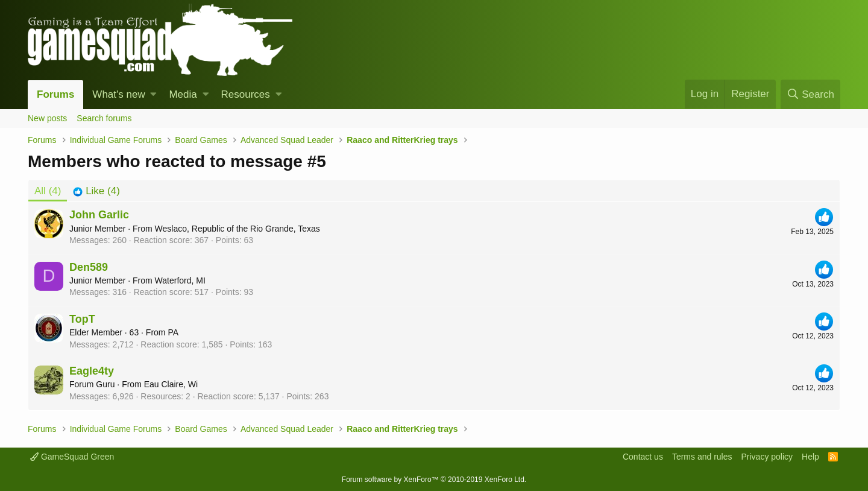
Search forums (104, 118)
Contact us (643, 457)
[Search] (810, 94)
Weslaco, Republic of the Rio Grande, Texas (237, 229)
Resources (246, 94)
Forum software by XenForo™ (434, 480)
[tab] (96, 191)
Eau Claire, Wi (171, 384)
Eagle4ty (92, 371)
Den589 (89, 267)
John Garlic (99, 215)
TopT (82, 319)
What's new (118, 94)
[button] (153, 95)
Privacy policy (767, 457)
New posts (47, 118)
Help (810, 457)
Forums (55, 94)
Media (183, 94)
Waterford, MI (180, 280)
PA (173, 332)
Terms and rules (702, 457)
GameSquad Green (72, 457)
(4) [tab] (48, 191)
